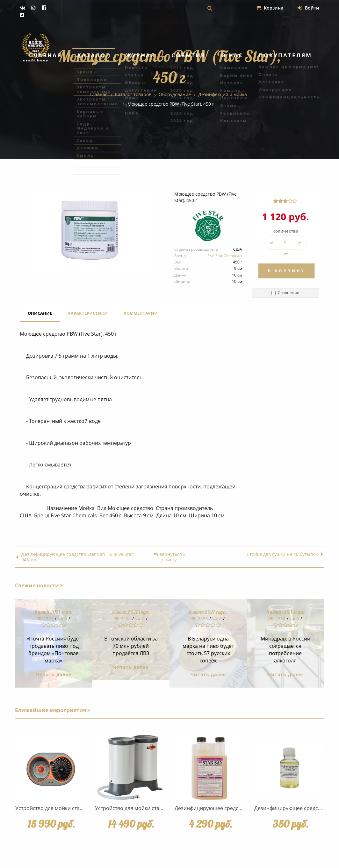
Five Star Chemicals (225, 256)
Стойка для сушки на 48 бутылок (285, 554)
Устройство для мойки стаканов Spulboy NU (70, 808)
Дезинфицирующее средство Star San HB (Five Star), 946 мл (76, 557)
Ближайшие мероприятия (53, 710)
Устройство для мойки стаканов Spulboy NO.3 (151, 808)
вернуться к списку (169, 557)
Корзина (270, 8)
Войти (308, 8)
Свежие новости (39, 585)
